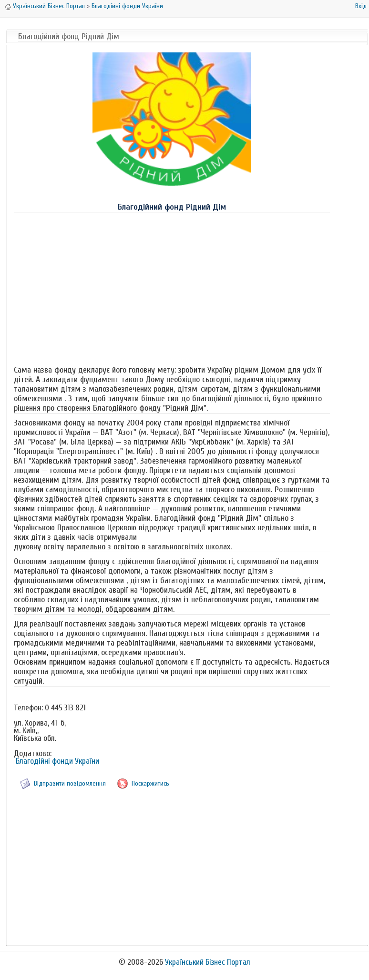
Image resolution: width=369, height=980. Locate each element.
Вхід (361, 6)
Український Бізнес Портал (49, 6)
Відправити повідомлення (70, 783)
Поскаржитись (150, 783)
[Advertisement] (172, 287)
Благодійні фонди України (127, 6)
